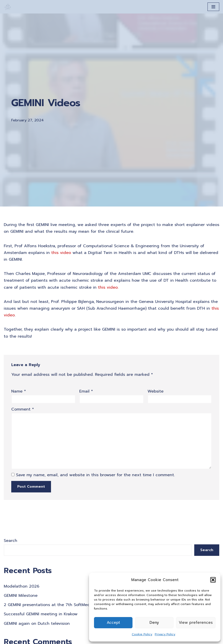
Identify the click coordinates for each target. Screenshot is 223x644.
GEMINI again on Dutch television (37, 624)
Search (10, 541)
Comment (23, 409)
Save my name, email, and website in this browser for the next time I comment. (95, 475)
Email (86, 391)
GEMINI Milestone (21, 596)
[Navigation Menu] (213, 7)
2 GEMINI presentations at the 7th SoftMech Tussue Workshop (66, 605)
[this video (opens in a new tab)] (61, 253)
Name (19, 391)
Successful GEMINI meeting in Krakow (41, 614)
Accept (113, 623)
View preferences (196, 623)
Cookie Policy (142, 634)
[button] (213, 580)
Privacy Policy (165, 634)
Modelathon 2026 (21, 586)
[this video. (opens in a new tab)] (108, 287)
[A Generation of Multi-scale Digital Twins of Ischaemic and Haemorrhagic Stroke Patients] (8, 7)
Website (155, 391)
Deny (154, 623)
